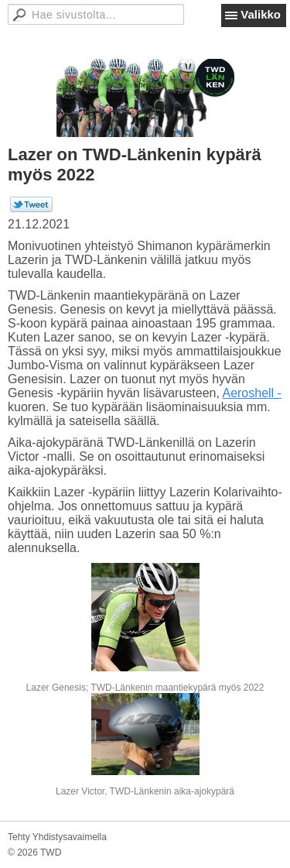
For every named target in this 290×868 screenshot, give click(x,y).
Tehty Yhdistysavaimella (57, 837)
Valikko (261, 14)
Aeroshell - (251, 393)
